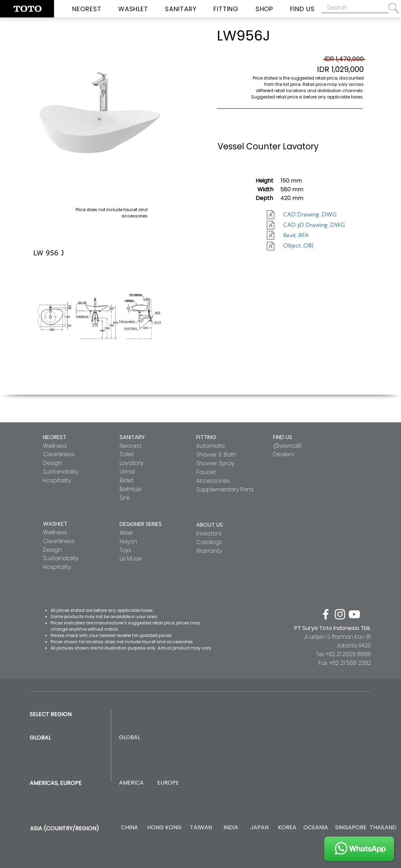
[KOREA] (287, 828)
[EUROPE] (168, 783)
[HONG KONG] (164, 828)
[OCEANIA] (316, 828)
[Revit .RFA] (308, 236)
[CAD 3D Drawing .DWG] (314, 225)
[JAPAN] (259, 828)
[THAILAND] (383, 828)
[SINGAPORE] (351, 828)
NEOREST (55, 437)
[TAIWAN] (201, 828)
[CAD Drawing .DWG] (310, 215)
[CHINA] (130, 828)
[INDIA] (231, 828)
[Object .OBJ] (308, 246)
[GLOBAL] (130, 738)
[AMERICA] (131, 783)
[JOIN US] (359, 849)
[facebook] (326, 614)
